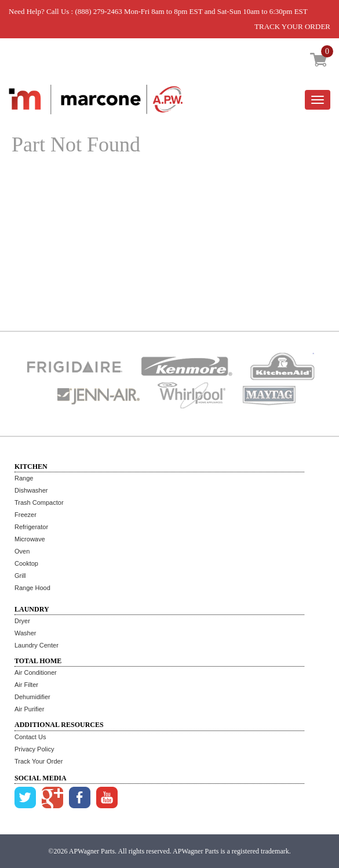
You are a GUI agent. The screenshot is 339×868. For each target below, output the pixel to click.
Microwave (30, 539)
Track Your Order (39, 761)
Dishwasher (31, 490)
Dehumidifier (32, 697)
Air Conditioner (36, 672)
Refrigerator (31, 527)
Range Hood (32, 588)
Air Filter (26, 685)
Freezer (25, 515)
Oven (22, 551)
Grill (20, 576)
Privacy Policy (34, 749)
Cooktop (26, 563)
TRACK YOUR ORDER (292, 26)
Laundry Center (37, 645)
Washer (25, 633)
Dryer (22, 621)
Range (24, 478)
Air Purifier (29, 709)
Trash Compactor (39, 502)
